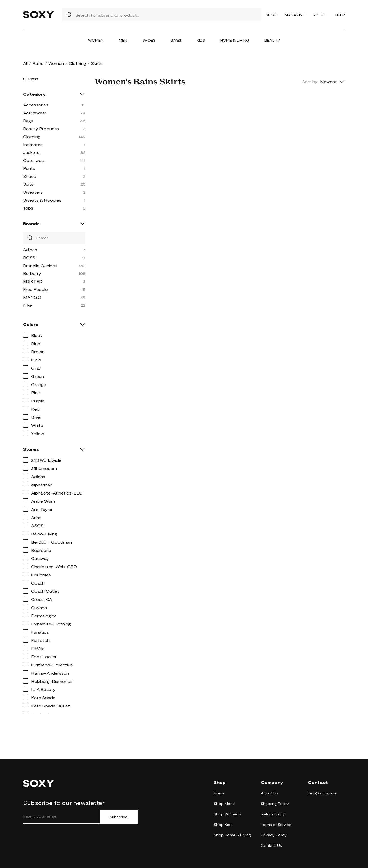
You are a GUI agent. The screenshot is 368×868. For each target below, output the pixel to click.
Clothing (77, 63)
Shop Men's (225, 803)
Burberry (32, 273)
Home (219, 793)
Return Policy (273, 814)
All (25, 63)
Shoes (149, 40)
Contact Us (271, 845)
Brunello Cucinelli (40, 265)
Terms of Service (276, 824)
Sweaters (33, 192)
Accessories (36, 105)
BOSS (29, 257)
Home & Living (235, 40)
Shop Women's (228, 814)
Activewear (35, 113)
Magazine (295, 15)
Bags (176, 40)
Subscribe (119, 817)
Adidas (30, 250)
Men (123, 40)
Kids (201, 40)
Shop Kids (223, 824)
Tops (28, 208)
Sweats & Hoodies (42, 200)
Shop (271, 15)
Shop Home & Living (232, 835)
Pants (29, 168)
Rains (38, 63)
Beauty (272, 40)
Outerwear (34, 160)
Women (96, 40)
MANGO (32, 297)
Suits (28, 184)
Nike (27, 305)
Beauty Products (41, 129)
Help (340, 15)
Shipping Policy (275, 803)
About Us (270, 793)
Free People (35, 289)
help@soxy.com (323, 793)
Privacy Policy (274, 835)
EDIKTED (33, 281)
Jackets (31, 152)
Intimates (33, 144)
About (320, 15)
